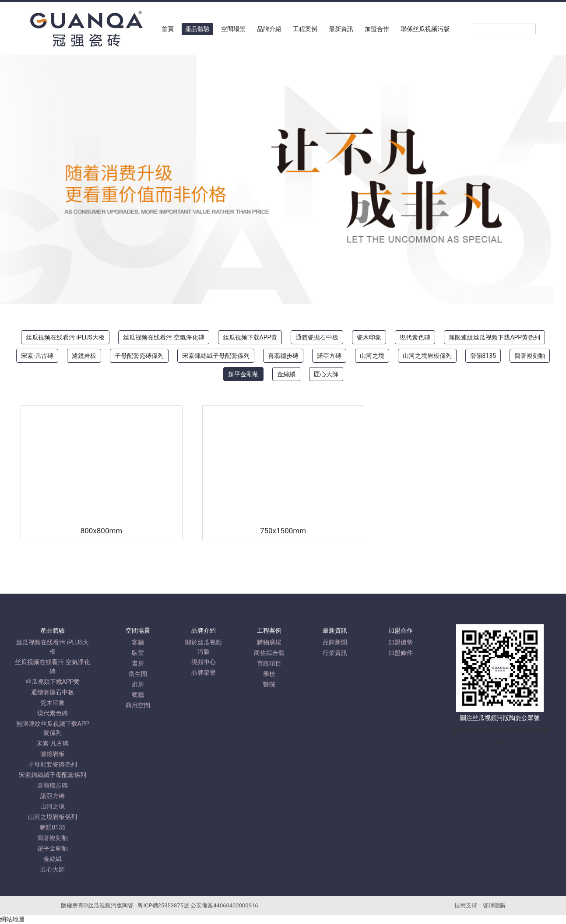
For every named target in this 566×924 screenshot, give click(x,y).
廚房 (138, 684)
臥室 (138, 653)
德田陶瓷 (490, 730)
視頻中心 (204, 662)
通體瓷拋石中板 (317, 337)
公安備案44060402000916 (224, 905)
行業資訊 (335, 653)
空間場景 (233, 29)
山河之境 (372, 356)
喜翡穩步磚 (283, 356)
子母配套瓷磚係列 (139, 356)
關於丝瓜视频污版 (204, 647)
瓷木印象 (369, 337)
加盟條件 (401, 653)
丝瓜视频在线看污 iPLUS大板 (65, 337)
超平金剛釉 (243, 374)
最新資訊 (341, 29)
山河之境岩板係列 (427, 356)
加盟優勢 (401, 642)
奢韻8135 (483, 356)
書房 (138, 663)
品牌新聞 (335, 642)
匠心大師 (326, 374)
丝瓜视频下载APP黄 (250, 337)
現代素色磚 (415, 337)
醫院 (269, 684)
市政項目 (269, 663)
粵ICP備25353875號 (163, 905)
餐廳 (138, 695)
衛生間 (138, 674)
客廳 (138, 642)
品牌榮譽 (204, 672)
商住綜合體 (269, 653)
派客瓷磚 (464, 730)
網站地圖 (12, 919)
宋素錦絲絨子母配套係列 (216, 356)
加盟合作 (377, 29)
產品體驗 (197, 29)
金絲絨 (286, 374)
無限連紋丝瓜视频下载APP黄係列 (494, 337)
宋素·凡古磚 (37, 356)
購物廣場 (269, 642)
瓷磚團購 (494, 905)
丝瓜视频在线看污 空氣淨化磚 (163, 337)
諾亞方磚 (329, 356)
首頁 (168, 29)
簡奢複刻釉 (530, 356)
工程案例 (305, 29)
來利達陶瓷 (519, 730)
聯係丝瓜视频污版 (425, 29)
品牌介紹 (269, 29)
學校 (269, 674)
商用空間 (138, 705)
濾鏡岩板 (84, 356)
